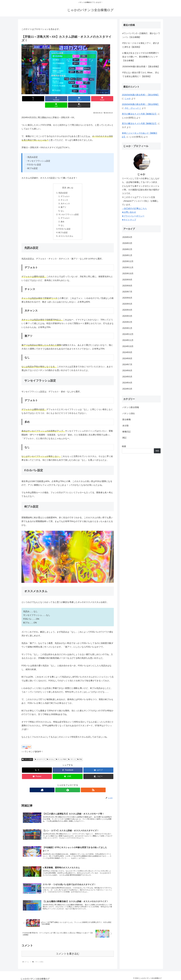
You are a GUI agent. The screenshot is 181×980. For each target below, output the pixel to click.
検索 (124, 446)
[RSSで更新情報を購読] (73, 785)
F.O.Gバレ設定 (65, 224)
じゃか (128, 99)
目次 (64, 181)
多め (63, 216)
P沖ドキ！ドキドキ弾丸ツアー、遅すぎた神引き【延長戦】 (141, 45)
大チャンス (65, 198)
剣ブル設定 (63, 228)
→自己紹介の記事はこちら (134, 208)
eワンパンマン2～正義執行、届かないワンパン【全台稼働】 (141, 35)
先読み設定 (63, 186)
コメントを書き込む (68, 952)
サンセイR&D (61, 755)
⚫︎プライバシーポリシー (133, 216)
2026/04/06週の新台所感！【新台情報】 (141, 67)
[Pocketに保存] (75, 99)
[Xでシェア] (29, 99)
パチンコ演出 (27, 755)
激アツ (63, 202)
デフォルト (65, 190)
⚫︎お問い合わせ (129, 212)
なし (63, 205)
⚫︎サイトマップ (129, 220)
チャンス (64, 194)
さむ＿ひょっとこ (133, 108)
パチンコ (72, 755)
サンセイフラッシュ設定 (69, 209)
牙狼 (80, 755)
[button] (106, 99)
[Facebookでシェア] (44, 99)
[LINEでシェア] (91, 99)
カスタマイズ (40, 755)
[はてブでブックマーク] (60, 99)
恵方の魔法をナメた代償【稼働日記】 (140, 114)
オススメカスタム (66, 232)
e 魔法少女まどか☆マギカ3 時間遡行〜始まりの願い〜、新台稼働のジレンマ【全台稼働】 (141, 57)
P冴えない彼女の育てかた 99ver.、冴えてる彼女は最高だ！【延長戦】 (141, 74)
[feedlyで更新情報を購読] (68, 785)
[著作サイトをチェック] (62, 785)
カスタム (51, 755)
